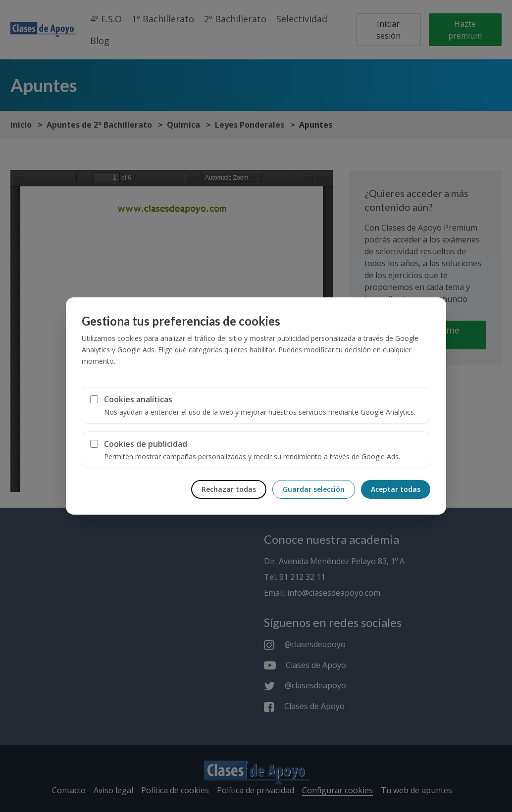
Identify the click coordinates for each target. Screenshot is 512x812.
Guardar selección (314, 489)
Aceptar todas (396, 489)
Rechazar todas (229, 489)
